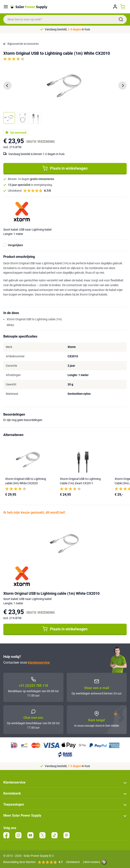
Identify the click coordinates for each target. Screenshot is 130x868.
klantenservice (39, 662)
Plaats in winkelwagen (65, 168)
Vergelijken (15, 245)
